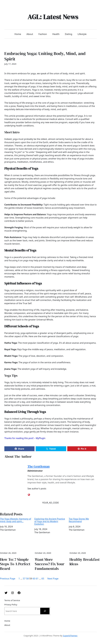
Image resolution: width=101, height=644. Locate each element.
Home (18, 34)
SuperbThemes (70, 636)
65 (43, 578)
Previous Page (8, 578)
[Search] (45, 611)
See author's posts (37, 489)
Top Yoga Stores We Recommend (79, 520)
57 (24, 578)
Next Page (53, 578)
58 (27, 578)
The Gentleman (39, 466)
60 (34, 578)
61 (37, 578)
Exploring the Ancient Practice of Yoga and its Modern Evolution (50, 522)
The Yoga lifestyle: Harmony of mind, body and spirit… (15, 520)
